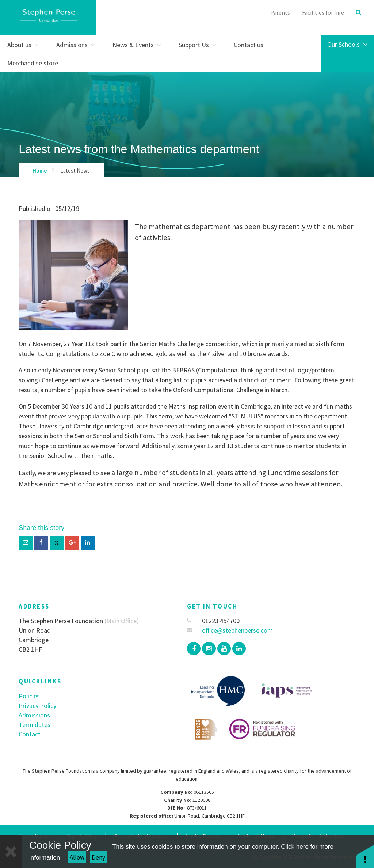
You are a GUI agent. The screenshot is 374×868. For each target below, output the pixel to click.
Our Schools (347, 44)
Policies (29, 696)
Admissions (34, 715)
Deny (98, 857)
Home (40, 170)
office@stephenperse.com (230, 630)
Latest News (75, 170)
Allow (77, 857)
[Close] (11, 851)
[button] (365, 856)
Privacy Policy (37, 706)
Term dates (35, 725)
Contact (30, 734)
